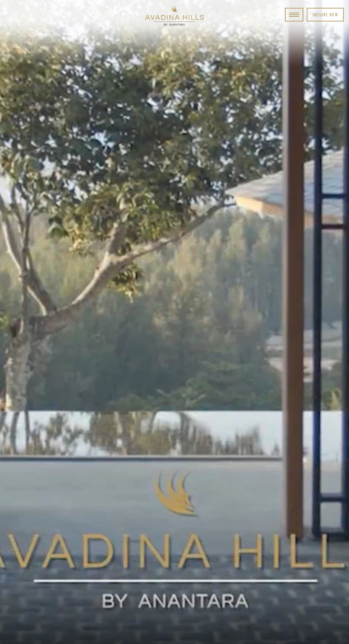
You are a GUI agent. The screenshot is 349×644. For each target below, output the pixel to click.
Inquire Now (325, 15)
